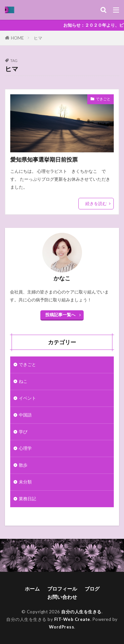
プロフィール (62, 589)
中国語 (25, 415)
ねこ (23, 381)
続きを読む (96, 203)
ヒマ (38, 38)
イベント (27, 398)
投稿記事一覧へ (60, 315)
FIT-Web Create (72, 619)
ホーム (32, 589)
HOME (17, 38)
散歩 (23, 465)
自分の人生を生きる (81, 612)
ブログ (92, 589)
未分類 (25, 482)
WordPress (62, 627)
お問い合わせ (62, 597)
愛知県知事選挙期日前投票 (44, 160)
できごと (103, 99)
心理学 (25, 448)
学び (23, 432)
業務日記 (27, 499)
